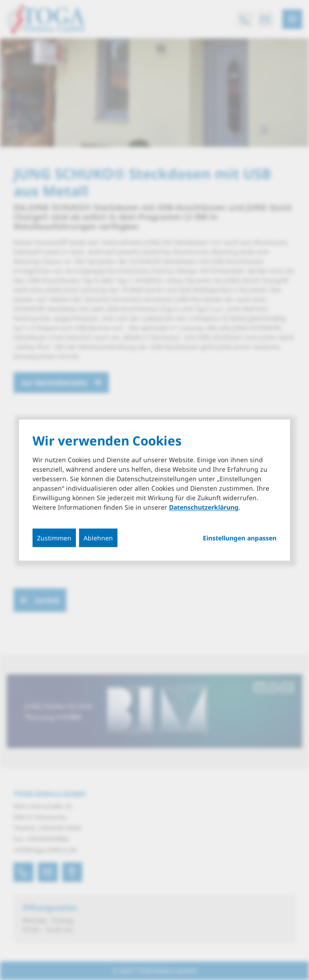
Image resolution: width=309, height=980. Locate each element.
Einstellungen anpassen (240, 538)
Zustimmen (54, 538)
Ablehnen (98, 538)
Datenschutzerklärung (204, 507)
